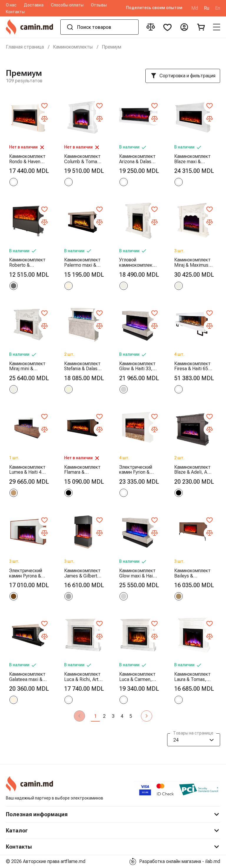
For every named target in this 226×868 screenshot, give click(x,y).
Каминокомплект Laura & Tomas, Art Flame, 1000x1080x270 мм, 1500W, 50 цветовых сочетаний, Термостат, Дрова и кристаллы (192, 677)
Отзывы (99, 5)
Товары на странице (193, 733)
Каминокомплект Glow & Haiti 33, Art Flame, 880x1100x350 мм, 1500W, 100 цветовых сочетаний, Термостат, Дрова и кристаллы (137, 366)
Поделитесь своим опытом (154, 8)
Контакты (15, 12)
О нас (11, 5)
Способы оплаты (67, 5)
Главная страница (25, 47)
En (218, 8)
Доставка (34, 5)
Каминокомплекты (73, 47)
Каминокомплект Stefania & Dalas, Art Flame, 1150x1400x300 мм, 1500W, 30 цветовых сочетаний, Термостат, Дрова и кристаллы (82, 366)
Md (195, 8)
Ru (207, 8)
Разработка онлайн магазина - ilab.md (175, 862)
